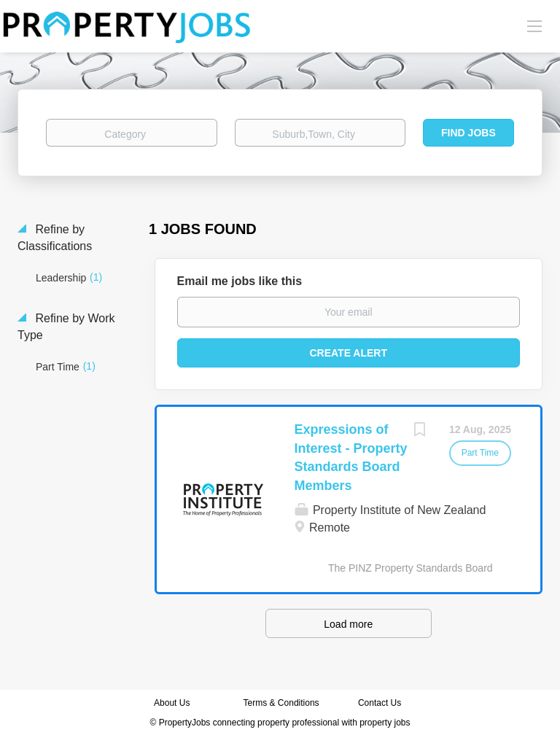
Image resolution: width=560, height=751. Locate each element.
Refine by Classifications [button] (55, 238)
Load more (348, 624)
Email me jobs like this (240, 281)
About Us (172, 703)
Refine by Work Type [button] (66, 327)
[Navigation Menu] (534, 26)
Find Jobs (468, 133)
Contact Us (381, 703)
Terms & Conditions (281, 703)
